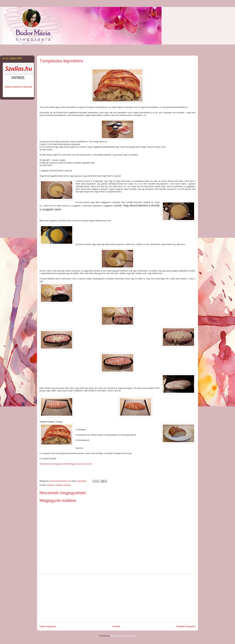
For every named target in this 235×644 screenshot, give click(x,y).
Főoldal (116, 626)
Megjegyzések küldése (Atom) (123, 636)
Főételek (50, 485)
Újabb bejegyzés (48, 626)
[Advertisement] (118, 598)
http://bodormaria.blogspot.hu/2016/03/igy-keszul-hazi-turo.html (66, 464)
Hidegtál (59, 485)
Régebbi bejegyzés (186, 626)
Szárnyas (67, 485)
